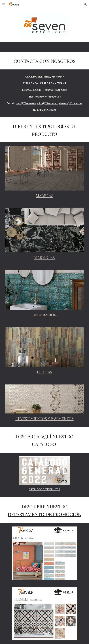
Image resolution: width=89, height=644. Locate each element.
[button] (4, 4)
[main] (44, 61)
